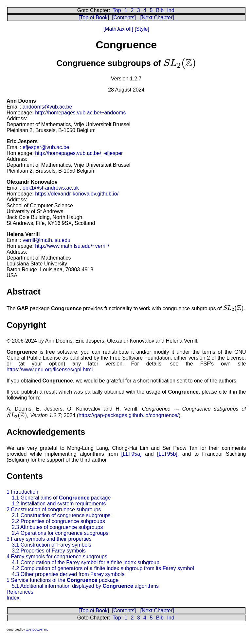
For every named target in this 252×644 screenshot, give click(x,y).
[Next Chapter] (157, 17)
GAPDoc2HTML (37, 629)
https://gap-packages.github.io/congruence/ (129, 415)
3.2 (49, 551)
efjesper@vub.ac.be (46, 147)
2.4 (60, 533)
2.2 (58, 521)
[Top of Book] (94, 17)
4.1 (86, 562)
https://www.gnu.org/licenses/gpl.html (50, 370)
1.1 (61, 498)
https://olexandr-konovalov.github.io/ (77, 194)
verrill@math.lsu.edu (46, 240)
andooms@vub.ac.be (47, 107)
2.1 (61, 515)
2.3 (57, 527)
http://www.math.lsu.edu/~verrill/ (72, 246)
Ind (171, 10)
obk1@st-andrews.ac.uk (51, 188)
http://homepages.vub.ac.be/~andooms (80, 113)
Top (117, 10)
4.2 (103, 568)
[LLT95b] (167, 454)
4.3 (68, 574)
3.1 (52, 545)
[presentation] (180, 63)
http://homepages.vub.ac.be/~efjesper (79, 153)
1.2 (59, 504)
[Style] (141, 29)
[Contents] (124, 17)
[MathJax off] (118, 29)
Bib (160, 10)
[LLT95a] (132, 454)
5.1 (85, 586)
